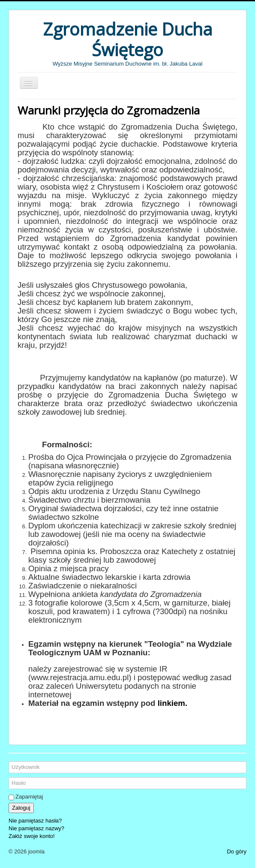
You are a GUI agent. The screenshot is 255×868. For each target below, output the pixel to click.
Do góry (237, 851)
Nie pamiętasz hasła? (35, 821)
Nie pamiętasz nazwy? (36, 828)
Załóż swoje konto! (32, 836)
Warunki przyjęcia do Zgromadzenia (109, 110)
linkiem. (172, 703)
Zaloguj (21, 808)
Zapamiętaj (29, 797)
